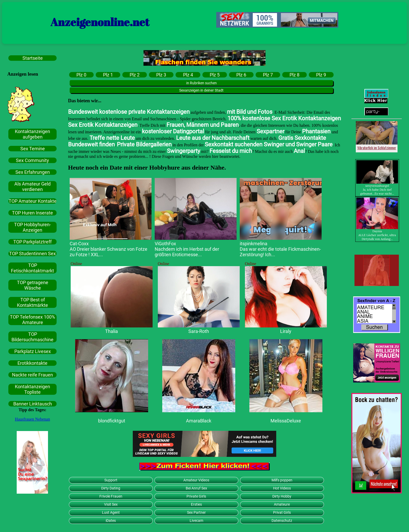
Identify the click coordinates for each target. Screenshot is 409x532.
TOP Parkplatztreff (32, 242)
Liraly (286, 331)
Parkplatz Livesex (33, 351)
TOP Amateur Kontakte (33, 201)
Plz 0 (81, 75)
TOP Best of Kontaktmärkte (32, 302)
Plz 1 (108, 75)
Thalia (112, 331)
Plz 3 (161, 75)
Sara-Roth (199, 331)
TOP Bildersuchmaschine (32, 337)
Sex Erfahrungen (33, 172)
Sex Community (32, 160)
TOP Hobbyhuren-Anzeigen (32, 227)
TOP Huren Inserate (32, 213)
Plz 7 (268, 75)
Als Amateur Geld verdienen (32, 187)
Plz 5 (215, 75)
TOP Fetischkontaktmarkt (32, 268)
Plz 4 (188, 75)
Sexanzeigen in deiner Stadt (201, 90)
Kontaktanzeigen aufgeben (32, 134)
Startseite (33, 58)
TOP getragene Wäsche (33, 285)
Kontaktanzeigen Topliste (32, 389)
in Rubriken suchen (202, 83)
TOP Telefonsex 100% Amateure (32, 320)
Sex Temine (33, 149)
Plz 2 (135, 75)
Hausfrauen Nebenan (32, 419)
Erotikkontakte (32, 363)
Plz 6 (241, 75)
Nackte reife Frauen (32, 375)
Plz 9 (321, 75)
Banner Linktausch (33, 404)
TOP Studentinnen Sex (32, 253)
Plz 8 (294, 75)
